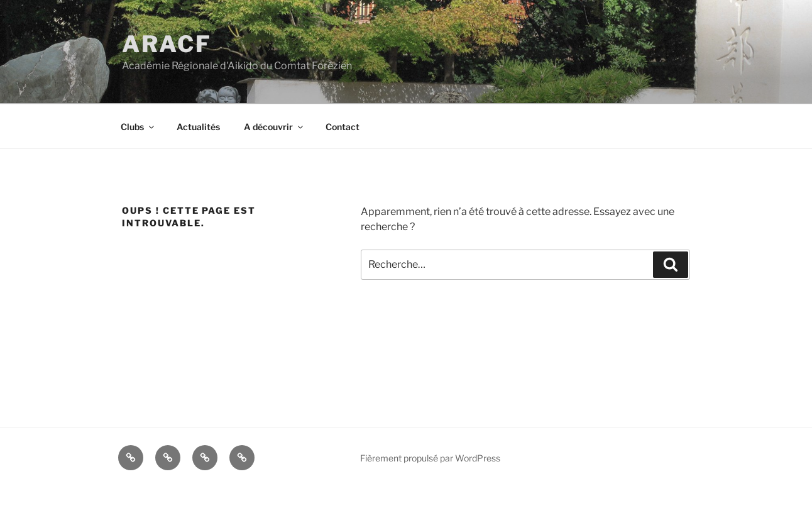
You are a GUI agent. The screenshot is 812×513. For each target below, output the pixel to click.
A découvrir (274, 127)
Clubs (138, 127)
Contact (343, 127)
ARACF (167, 44)
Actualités (198, 127)
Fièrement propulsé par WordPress (430, 458)
